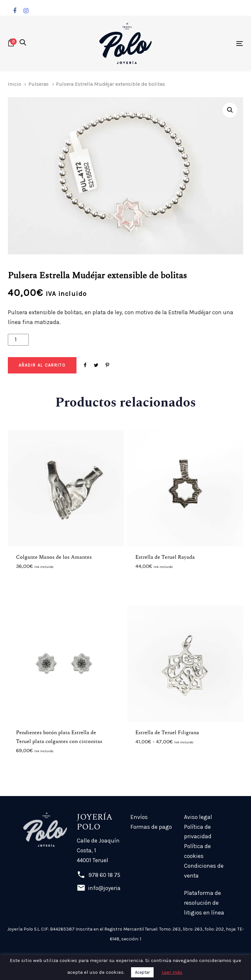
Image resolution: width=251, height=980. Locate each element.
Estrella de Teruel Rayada (165, 557)
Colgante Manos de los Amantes (54, 557)
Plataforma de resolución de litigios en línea (204, 903)
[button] (23, 43)
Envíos (139, 817)
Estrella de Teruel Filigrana (167, 733)
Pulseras (39, 84)
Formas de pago (151, 827)
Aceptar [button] (142, 972)
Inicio (15, 84)
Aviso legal (198, 817)
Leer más (172, 972)
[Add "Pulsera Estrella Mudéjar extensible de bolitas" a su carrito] (42, 365)
